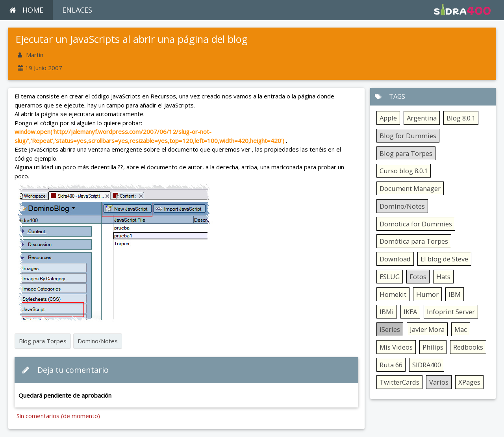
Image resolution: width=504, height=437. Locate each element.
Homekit (393, 294)
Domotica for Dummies (416, 224)
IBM (455, 294)
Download (395, 259)
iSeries (390, 329)
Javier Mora (427, 329)
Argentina (422, 118)
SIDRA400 (427, 365)
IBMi (387, 312)
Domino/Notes (98, 341)
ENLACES (77, 10)
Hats (443, 277)
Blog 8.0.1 (461, 118)
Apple (388, 118)
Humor (427, 294)
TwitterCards (399, 382)
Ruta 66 (391, 365)
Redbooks (468, 347)
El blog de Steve (444, 259)
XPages (469, 382)
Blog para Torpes (43, 341)
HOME (26, 10)
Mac (461, 329)
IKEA (410, 312)
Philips (433, 347)
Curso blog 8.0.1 (404, 171)
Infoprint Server (451, 312)
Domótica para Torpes (414, 241)
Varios (439, 382)
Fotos (418, 277)
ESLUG (390, 277)
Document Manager (410, 188)
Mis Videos (396, 347)
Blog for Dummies (408, 136)
